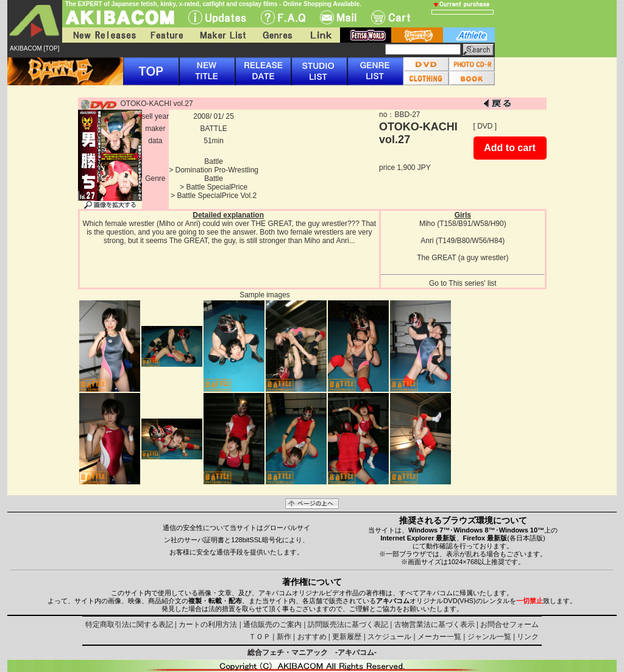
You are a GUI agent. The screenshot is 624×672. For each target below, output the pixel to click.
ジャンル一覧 (489, 637)
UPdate (217, 17)
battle (417, 35)
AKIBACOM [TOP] (35, 48)
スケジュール (389, 637)
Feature (166, 35)
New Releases (102, 35)
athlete (469, 35)
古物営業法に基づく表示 (434, 624)
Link (320, 35)
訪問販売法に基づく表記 (348, 624)
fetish (366, 35)
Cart (391, 17)
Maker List (222, 35)
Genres (277, 35)
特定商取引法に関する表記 (129, 624)
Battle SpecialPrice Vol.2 (217, 196)
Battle (214, 161)
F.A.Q (283, 17)
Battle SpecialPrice (217, 187)
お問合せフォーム (509, 624)
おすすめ (312, 637)
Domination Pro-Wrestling (217, 170)
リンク (528, 637)
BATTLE (213, 129)
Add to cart (509, 148)
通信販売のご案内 (272, 624)
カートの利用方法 (208, 624)
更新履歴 (347, 637)
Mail (338, 17)
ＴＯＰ (260, 637)
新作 (284, 637)
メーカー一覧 (439, 637)
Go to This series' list (463, 283)
